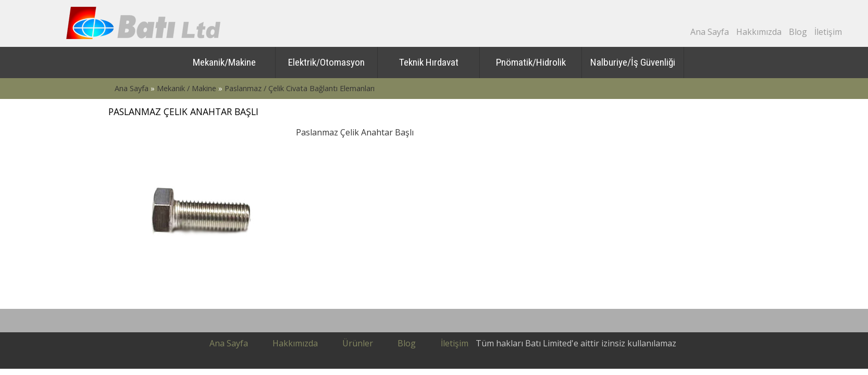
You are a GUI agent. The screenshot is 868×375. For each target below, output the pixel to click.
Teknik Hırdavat (429, 62)
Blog (798, 32)
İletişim (828, 32)
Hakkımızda (759, 32)
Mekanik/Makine (224, 62)
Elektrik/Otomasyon (326, 62)
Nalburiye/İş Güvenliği (633, 62)
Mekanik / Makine (187, 88)
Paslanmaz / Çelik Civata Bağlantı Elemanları (300, 88)
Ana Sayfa (710, 32)
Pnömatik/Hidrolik (531, 62)
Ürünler (358, 343)
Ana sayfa (229, 343)
